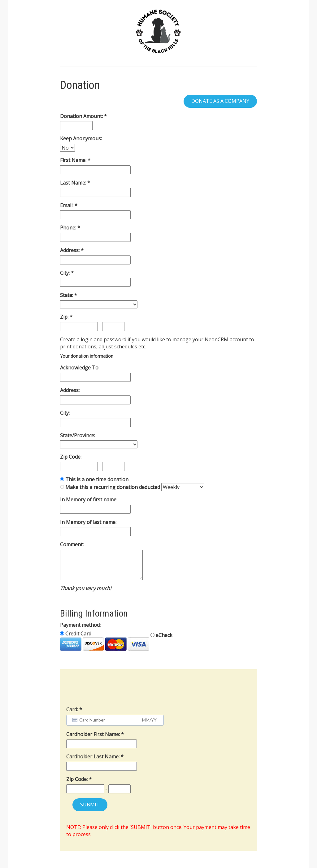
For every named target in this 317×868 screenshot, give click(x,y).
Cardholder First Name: (94, 734)
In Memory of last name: (88, 522)
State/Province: (78, 435)
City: (65, 273)
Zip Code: (71, 457)
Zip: (65, 317)
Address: (70, 250)
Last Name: (74, 183)
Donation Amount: (82, 116)
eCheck (161, 635)
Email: (67, 205)
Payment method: (80, 625)
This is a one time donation (97, 479)
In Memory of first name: (89, 499)
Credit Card (105, 640)
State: (67, 295)
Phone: (69, 228)
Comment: (72, 544)
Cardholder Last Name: (93, 757)
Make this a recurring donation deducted (113, 487)
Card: (72, 709)
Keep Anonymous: (81, 138)
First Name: (74, 160)
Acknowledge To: (80, 368)
